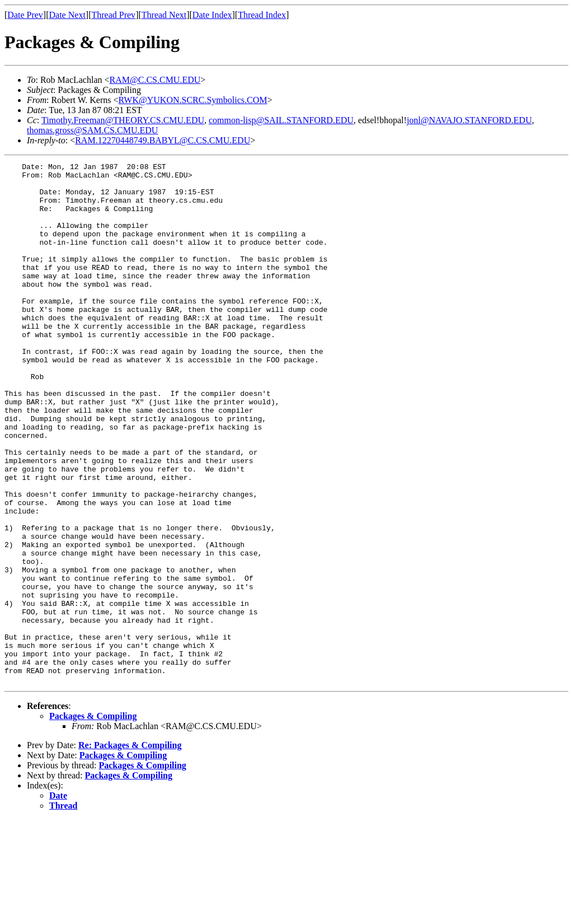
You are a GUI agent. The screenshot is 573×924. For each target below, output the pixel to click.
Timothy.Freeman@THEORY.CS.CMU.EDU (123, 120)
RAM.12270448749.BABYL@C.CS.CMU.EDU (163, 140)
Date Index (212, 15)
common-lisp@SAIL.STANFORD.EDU (281, 120)
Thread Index (262, 15)
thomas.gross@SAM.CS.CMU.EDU (92, 130)
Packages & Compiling (93, 820)
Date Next (67, 15)
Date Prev (25, 15)
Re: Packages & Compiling (130, 849)
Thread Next (164, 15)
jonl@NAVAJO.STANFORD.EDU (469, 120)
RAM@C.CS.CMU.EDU (155, 80)
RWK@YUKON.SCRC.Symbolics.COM (193, 100)
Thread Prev (113, 15)
